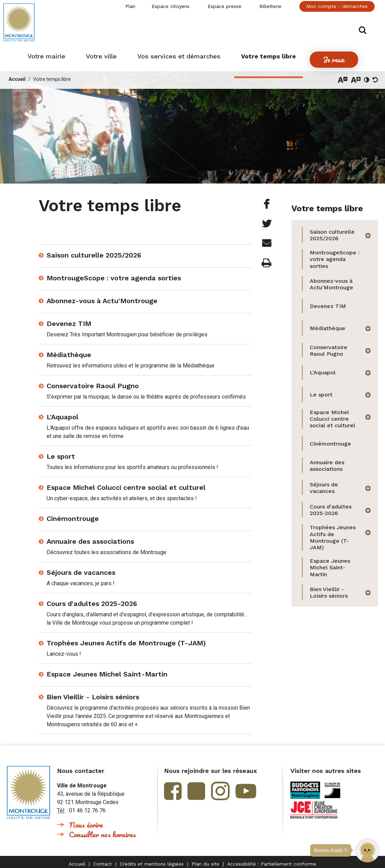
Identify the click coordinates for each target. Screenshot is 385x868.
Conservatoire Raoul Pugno (93, 382)
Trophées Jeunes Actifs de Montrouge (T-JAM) (126, 639)
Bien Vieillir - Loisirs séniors (93, 693)
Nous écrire (86, 820)
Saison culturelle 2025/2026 (94, 251)
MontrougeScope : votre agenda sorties (114, 274)
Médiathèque (69, 351)
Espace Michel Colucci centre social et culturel (126, 483)
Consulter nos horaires (103, 830)
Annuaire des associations (90, 537)
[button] (367, 850)
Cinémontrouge (73, 514)
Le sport (61, 452)
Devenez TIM (69, 319)
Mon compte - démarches (337, 6)
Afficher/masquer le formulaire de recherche (370, 25)
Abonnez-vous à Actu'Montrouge (102, 297)
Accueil (17, 75)
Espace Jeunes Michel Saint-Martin (107, 670)
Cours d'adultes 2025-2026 (92, 599)
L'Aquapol (62, 413)
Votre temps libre (52, 75)
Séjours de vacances (81, 568)
